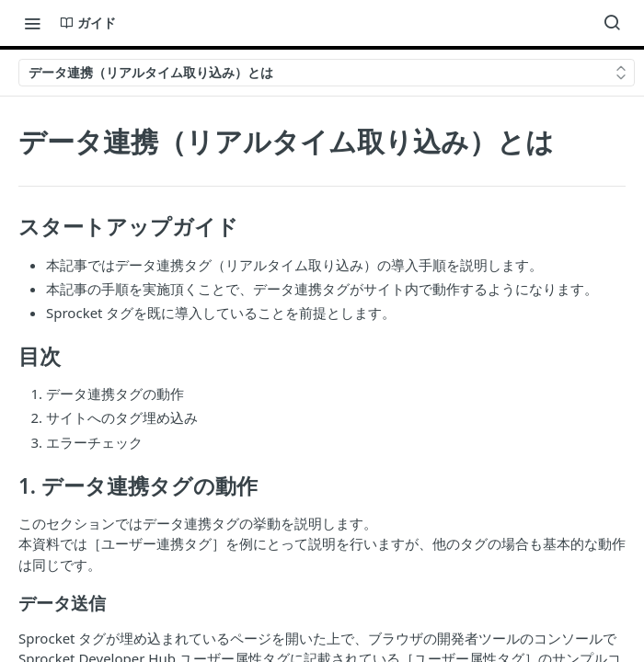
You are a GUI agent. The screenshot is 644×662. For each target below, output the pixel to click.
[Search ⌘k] (612, 23)
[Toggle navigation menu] (32, 23)
